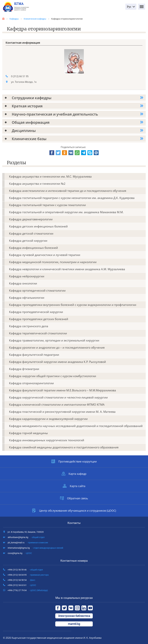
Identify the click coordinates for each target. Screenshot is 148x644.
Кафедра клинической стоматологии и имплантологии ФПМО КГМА (57, 405)
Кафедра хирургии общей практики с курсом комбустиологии (53, 376)
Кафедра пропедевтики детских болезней (39, 319)
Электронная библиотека (74, 616)
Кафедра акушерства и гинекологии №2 (37, 184)
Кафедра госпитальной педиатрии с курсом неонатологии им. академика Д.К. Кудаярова (72, 198)
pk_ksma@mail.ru (28, 543)
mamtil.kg (74, 624)
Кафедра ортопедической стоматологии (37, 291)
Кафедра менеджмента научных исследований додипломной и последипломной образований (76, 426)
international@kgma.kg (35, 548)
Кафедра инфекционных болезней (33, 248)
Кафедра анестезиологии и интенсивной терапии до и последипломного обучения (68, 191)
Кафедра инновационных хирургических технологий (47, 440)
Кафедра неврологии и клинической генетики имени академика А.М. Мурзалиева (67, 269)
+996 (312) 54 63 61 (22, 585)
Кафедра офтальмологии (27, 298)
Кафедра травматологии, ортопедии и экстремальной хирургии (54, 340)
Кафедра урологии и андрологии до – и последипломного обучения (57, 348)
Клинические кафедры (35, 19)
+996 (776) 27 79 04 (28, 590)
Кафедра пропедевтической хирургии (36, 312)
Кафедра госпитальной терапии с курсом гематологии (47, 205)
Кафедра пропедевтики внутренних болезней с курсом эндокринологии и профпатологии (73, 305)
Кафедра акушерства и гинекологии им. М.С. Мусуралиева (50, 177)
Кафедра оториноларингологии (31, 383)
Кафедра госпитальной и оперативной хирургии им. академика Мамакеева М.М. (66, 212)
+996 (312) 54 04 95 (28, 575)
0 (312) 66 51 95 (20, 76)
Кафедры (14, 19)
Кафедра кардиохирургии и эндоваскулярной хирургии (48, 419)
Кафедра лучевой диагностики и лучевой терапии (45, 255)
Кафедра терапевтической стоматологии (38, 333)
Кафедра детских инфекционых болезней (38, 226)
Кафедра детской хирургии (28, 241)
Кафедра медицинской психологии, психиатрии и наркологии (53, 262)
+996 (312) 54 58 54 (21, 580)
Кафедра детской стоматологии (31, 234)
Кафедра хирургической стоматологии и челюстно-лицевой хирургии (58, 397)
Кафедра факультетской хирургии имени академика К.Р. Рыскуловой (57, 362)
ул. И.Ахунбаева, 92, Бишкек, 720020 (26, 532)
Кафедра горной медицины (28, 433)
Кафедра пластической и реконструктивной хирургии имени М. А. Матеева (62, 412)
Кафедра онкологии (23, 283)
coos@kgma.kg (20, 553)
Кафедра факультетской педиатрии (34, 355)
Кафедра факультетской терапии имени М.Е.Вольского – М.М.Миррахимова (63, 390)
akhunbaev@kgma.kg (26, 537)
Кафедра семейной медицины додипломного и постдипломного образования (64, 447)
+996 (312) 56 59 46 (25, 570)
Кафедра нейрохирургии (27, 276)
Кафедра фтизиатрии (24, 369)
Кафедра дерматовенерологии (31, 219)
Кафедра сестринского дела (29, 326)
